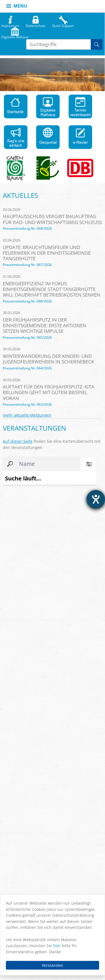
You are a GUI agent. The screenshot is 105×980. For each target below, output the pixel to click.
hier (57, 946)
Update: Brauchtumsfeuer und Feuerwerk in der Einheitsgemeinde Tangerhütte (47, 253)
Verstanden (53, 965)
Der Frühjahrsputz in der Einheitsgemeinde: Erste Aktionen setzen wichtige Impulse (45, 325)
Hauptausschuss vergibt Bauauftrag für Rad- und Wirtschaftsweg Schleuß (52, 219)
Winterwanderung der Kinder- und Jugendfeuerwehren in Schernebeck (48, 359)
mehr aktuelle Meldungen (27, 415)
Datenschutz (36, 24)
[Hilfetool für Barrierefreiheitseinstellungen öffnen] (96, 499)
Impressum (10, 24)
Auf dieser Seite (18, 441)
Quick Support (63, 24)
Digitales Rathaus (15, 36)
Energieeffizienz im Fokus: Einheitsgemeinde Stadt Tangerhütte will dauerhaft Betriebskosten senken (52, 289)
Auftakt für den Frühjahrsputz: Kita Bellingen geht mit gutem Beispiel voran (49, 392)
